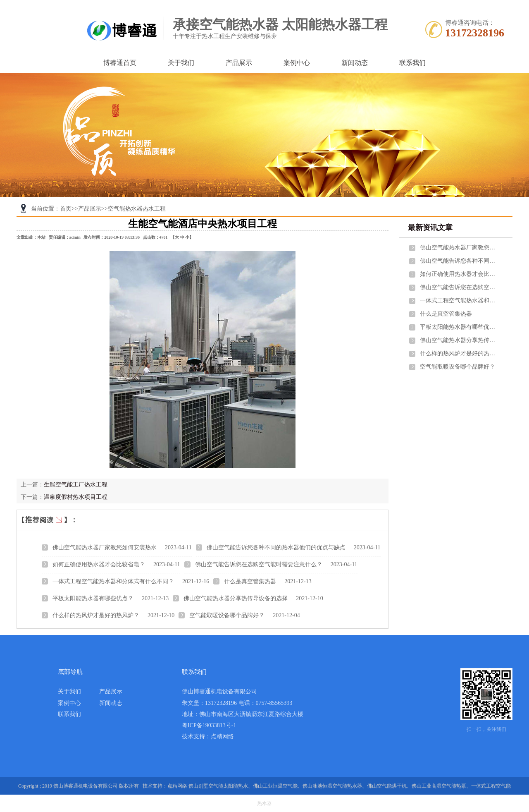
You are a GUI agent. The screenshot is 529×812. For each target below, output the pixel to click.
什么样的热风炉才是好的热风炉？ (96, 615)
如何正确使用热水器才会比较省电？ (99, 564)
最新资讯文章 (430, 228)
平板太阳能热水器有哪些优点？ (93, 598)
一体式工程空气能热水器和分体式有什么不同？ (113, 581)
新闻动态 (355, 63)
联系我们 (412, 63)
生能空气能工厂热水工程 (76, 485)
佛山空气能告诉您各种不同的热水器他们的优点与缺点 (276, 547)
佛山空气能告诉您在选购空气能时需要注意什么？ (259, 564)
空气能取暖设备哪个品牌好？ (227, 615)
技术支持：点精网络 (208, 737)
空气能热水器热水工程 (137, 209)
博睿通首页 (120, 63)
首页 (66, 209)
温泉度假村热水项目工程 (76, 497)
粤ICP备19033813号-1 (209, 725)
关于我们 (181, 63)
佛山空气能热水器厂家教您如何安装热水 (105, 547)
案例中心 (297, 63)
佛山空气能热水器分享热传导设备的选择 (236, 598)
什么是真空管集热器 (250, 581)
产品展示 (239, 63)
